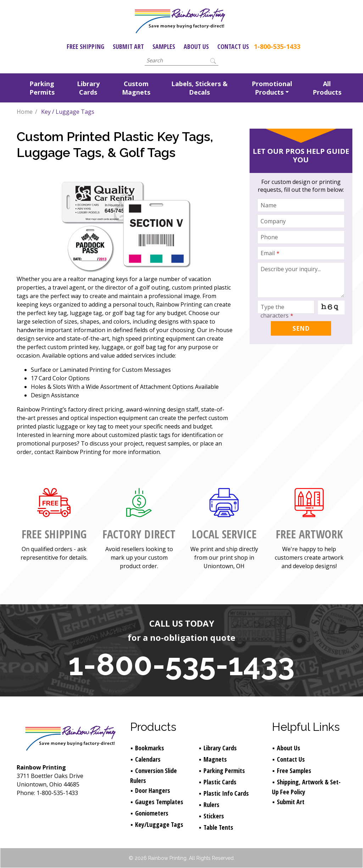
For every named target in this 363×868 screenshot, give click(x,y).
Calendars (148, 759)
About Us (196, 46)
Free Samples (294, 771)
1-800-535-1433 (277, 46)
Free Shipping (85, 46)
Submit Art (128, 46)
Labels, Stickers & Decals (199, 88)
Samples (164, 46)
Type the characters (277, 311)
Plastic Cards (220, 782)
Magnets (215, 759)
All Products (327, 88)
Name (269, 205)
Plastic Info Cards (226, 793)
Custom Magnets (136, 88)
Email (270, 253)
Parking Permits (42, 88)
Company (273, 221)
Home (25, 112)
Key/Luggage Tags (159, 824)
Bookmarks (150, 748)
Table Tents (218, 827)
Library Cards (88, 88)
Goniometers (152, 813)
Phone (269, 237)
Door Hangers (153, 790)
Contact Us (233, 46)
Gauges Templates (159, 802)
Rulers (211, 805)
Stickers (214, 816)
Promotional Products (272, 88)
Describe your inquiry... (291, 269)
